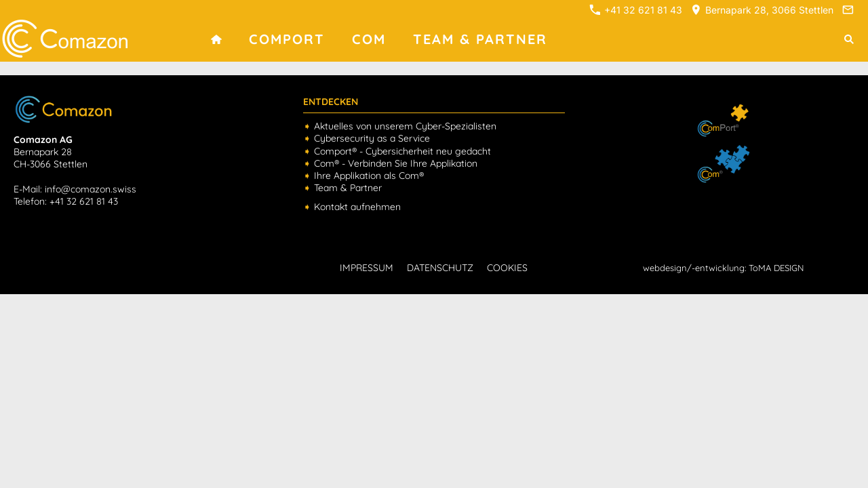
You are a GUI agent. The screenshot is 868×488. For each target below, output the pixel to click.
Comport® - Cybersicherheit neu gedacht (402, 151)
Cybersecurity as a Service (372, 138)
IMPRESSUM (367, 268)
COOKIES (507, 268)
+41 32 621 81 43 (636, 10)
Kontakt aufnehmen (357, 207)
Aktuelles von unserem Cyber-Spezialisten (405, 126)
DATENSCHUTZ (440, 268)
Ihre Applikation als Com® (369, 176)
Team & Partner (348, 188)
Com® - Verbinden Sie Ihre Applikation (396, 163)
